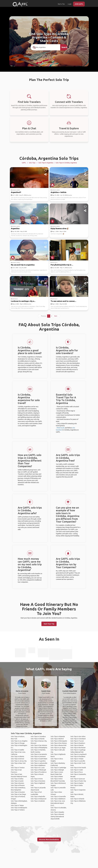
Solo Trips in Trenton (18, 768)
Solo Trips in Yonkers (18, 810)
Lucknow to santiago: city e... (23, 301)
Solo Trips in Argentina (46, 163)
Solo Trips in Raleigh (57, 770)
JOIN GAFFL (79, 4)
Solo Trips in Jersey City (19, 761)
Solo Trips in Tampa (17, 805)
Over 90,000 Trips (57, 52)
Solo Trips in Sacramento (39, 754)
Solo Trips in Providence (39, 772)
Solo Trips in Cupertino (38, 761)
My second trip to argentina (23, 265)
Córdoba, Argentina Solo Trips (49, 158)
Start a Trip (61, 4)
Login (70, 4)
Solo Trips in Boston (17, 783)
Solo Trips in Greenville (58, 797)
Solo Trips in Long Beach (79, 754)
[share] (46, 174)
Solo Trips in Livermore (38, 757)
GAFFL (24, 163)
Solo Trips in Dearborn (78, 743)
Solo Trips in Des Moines (59, 743)
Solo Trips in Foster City (78, 781)
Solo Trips (32, 163)
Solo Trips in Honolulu (38, 781)
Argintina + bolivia (58, 192)
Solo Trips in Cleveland (78, 739)
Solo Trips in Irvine (37, 779)
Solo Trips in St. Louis (38, 768)
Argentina (15, 228)
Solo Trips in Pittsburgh (38, 770)
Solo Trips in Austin (17, 781)
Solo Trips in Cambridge (58, 768)
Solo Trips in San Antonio (39, 745)
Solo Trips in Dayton (77, 783)
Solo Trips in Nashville (38, 797)
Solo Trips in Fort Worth (78, 768)
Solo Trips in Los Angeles (19, 741)
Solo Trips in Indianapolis (19, 808)
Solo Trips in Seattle (17, 750)
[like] (46, 171)
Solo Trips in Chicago (18, 743)
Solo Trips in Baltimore (38, 765)
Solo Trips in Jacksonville (39, 763)
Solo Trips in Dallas (17, 779)
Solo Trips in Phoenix (18, 785)
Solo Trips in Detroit (77, 745)
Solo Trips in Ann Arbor (78, 736)
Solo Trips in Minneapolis (59, 741)
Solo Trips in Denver (18, 759)
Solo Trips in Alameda (58, 736)
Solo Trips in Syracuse (78, 779)
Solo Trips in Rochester (78, 748)
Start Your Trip (49, 624)
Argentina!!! (16, 192)
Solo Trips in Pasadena (78, 757)
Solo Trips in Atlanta (17, 757)
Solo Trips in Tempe (77, 759)
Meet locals (61, 428)
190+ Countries (43, 52)
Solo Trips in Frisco (77, 772)
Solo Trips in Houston (18, 792)
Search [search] (64, 47)
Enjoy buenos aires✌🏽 (60, 228)
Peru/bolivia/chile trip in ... (62, 265)
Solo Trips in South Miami (39, 759)
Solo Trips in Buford (57, 739)
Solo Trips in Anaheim (38, 801)
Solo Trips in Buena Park (59, 745)
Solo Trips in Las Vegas (58, 748)
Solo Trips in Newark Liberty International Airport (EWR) (57, 817)
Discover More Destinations (49, 840)
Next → (56, 316)
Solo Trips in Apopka (57, 812)
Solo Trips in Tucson (77, 741)
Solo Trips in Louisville (78, 761)
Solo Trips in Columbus (38, 736)
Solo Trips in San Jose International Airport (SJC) (58, 803)
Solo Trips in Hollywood (38, 799)
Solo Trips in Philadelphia (39, 748)
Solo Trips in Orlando (38, 739)
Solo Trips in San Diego (18, 794)
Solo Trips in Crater (77, 770)
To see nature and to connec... (63, 301)
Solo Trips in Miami (57, 777)
